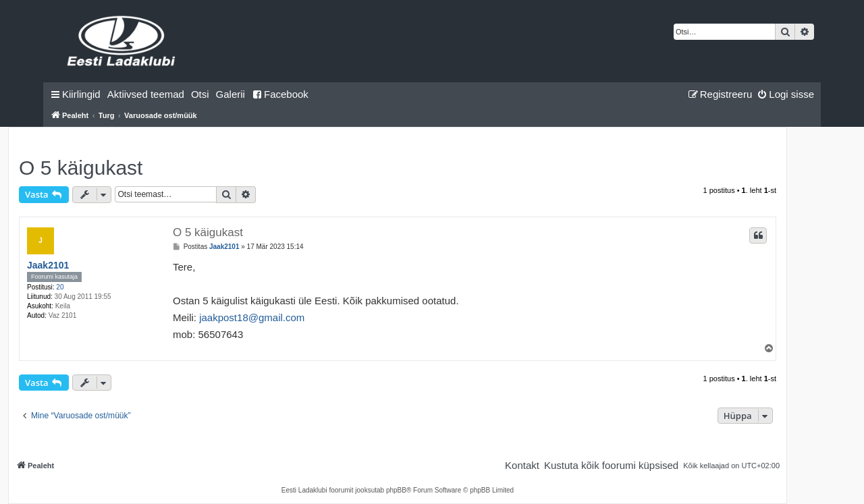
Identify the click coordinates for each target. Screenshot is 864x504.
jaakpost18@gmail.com (252, 317)
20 (60, 287)
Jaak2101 (48, 265)
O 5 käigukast (81, 168)
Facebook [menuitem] (280, 94)
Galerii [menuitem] (231, 94)
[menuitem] (146, 94)
